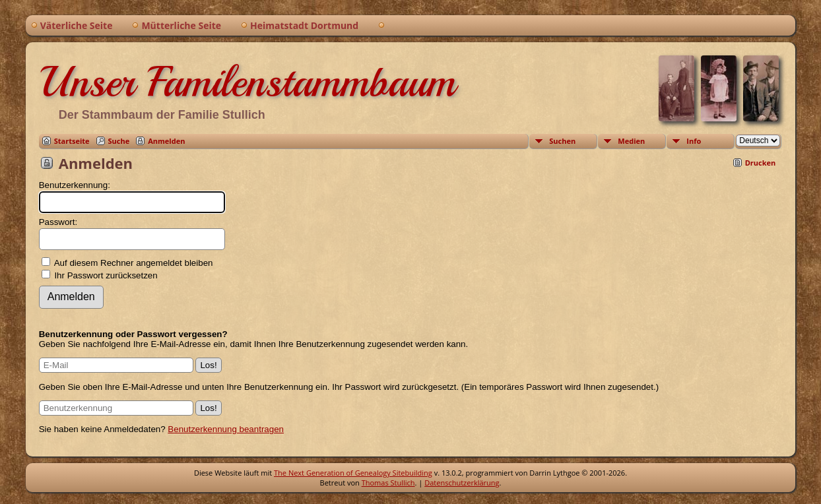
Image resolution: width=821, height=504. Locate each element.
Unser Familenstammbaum (247, 82)
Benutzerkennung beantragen (226, 429)
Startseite (72, 141)
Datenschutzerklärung (462, 483)
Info (694, 141)
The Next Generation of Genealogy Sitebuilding (353, 473)
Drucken (761, 163)
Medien (631, 141)
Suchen (562, 141)
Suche (119, 141)
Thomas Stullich (388, 483)
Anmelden (166, 141)
